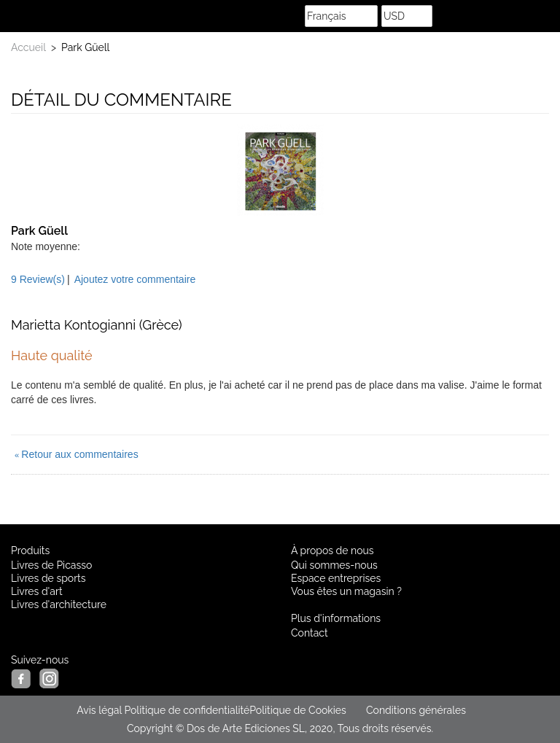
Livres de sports (48, 578)
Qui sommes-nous (334, 565)
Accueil (28, 47)
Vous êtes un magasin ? (346, 591)
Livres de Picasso (51, 565)
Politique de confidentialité (187, 710)
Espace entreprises (336, 578)
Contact (310, 633)
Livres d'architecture (59, 604)
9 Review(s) (38, 279)
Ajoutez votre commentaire (135, 279)
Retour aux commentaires (77, 454)
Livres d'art (37, 591)
